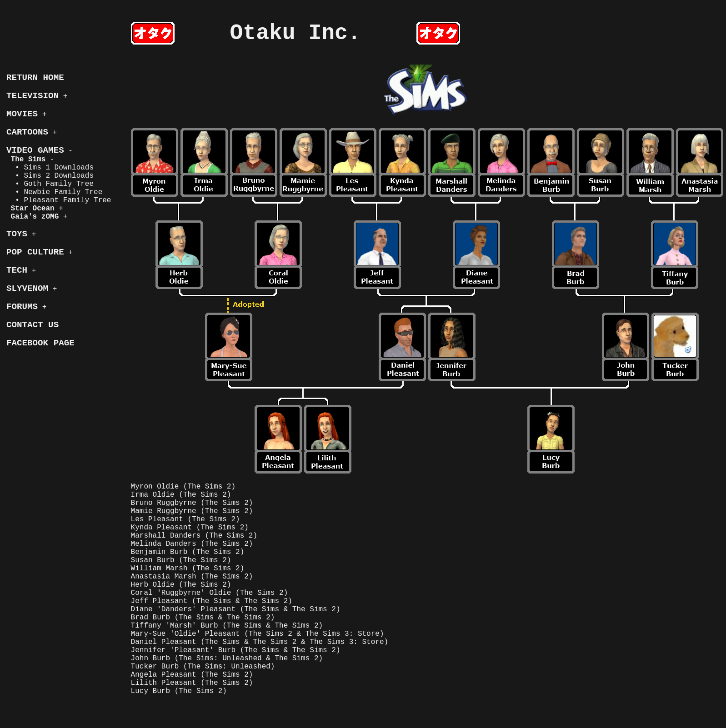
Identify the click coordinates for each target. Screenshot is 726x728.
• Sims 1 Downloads (50, 168)
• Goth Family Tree (50, 184)
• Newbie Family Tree (54, 192)
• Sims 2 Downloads (50, 176)
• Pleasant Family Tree (59, 200)
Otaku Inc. (295, 33)
